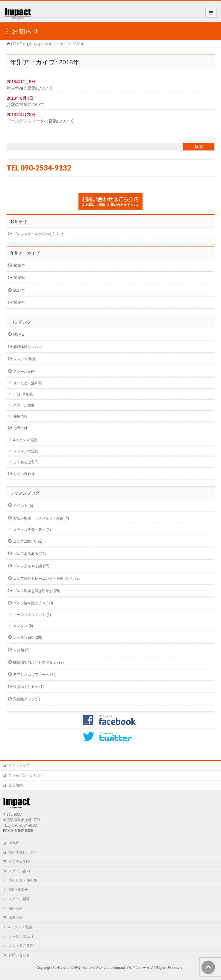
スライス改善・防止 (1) (32, 530)
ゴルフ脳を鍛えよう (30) (33, 603)
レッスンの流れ (26, 451)
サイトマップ (19, 766)
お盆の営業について (25, 104)
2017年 (19, 290)
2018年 (19, 278)
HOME (19, 334)
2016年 (19, 303)
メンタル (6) (23, 626)
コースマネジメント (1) (32, 615)
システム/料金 (24, 359)
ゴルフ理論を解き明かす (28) (37, 591)
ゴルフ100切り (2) (28, 541)
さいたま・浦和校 (28, 383)
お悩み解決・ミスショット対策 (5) (41, 518)
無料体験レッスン (28, 347)
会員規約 (16, 785)
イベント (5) (23, 506)
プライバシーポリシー (26, 775)
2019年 (19, 266)
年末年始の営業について (30, 88)
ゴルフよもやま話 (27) (31, 566)
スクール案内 (24, 372)
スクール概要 (24, 405)
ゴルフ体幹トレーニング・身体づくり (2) (46, 579)
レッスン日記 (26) (28, 637)
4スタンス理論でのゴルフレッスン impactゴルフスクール (104, 968)
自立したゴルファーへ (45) (35, 675)
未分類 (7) (21, 650)
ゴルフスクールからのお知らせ (38, 234)
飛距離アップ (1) (27, 699)
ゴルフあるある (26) (29, 554)
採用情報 (20, 416)
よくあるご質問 (26, 462)
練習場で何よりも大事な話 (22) (38, 662)
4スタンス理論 (25, 440)
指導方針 (20, 428)
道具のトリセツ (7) (28, 687)
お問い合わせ (24, 474)
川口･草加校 (23, 394)
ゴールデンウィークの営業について (40, 121)
